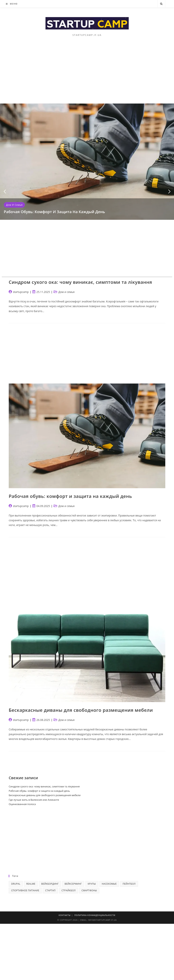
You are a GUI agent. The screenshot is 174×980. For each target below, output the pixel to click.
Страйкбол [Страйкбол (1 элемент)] (69, 890)
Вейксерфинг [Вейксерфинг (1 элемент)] (73, 884)
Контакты (65, 915)
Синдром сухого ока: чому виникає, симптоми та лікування (80, 282)
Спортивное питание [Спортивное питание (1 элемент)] (25, 890)
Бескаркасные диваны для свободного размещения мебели (81, 710)
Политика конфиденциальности (95, 915)
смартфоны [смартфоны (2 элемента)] (89, 890)
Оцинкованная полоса (22, 804)
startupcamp (21, 292)
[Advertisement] (87, 75)
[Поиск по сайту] (161, 4)
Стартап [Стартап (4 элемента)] (50, 890)
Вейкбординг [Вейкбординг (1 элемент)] (50, 884)
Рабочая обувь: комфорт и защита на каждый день (54, 212)
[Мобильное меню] (12, 4)
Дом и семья (14, 205)
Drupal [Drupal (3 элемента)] (16, 884)
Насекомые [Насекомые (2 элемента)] (109, 884)
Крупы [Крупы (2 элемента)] (92, 884)
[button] (5, 192)
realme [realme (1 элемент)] (31, 884)
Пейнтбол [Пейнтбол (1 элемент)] (129, 884)
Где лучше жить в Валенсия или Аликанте (34, 800)
